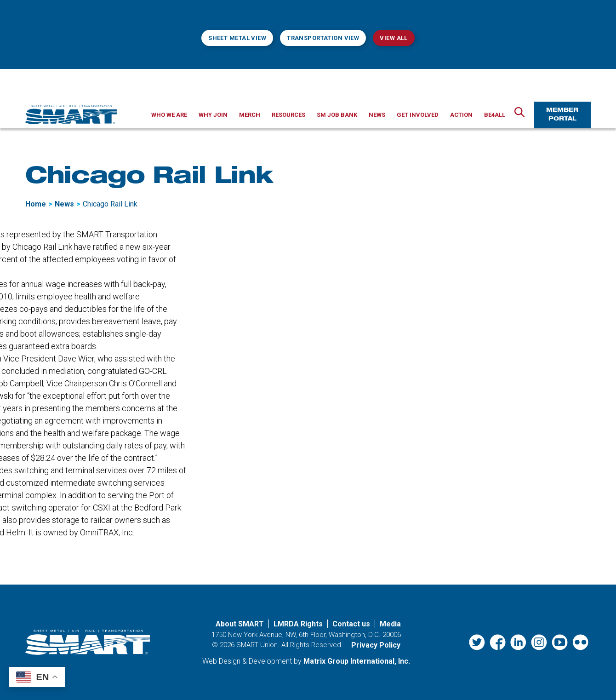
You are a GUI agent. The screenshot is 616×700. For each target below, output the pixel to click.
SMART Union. (258, 645)
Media (390, 624)
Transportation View (323, 38)
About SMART (240, 624)
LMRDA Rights (298, 624)
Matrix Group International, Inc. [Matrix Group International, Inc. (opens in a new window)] (357, 661)
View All (394, 38)
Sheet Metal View (237, 38)
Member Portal (562, 115)
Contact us (351, 624)
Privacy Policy (376, 645)
